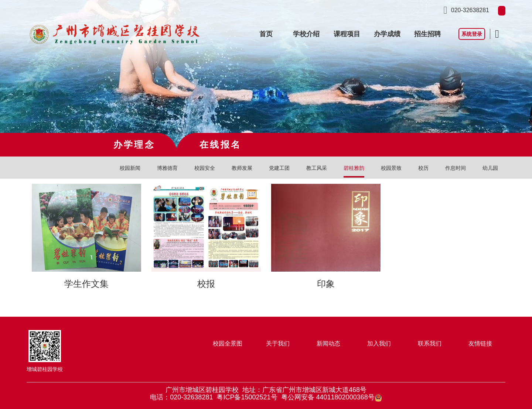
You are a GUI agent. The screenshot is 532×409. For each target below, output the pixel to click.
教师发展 (242, 168)
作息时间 (456, 168)
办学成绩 (387, 34)
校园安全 (205, 168)
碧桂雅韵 (354, 168)
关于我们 (278, 343)
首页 (266, 34)
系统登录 (472, 34)
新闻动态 (328, 343)
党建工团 (279, 168)
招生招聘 (427, 34)
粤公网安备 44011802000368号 (332, 397)
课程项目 (347, 34)
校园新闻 (130, 168)
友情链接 (480, 343)
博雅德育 (167, 168)
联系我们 (430, 343)
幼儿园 (490, 168)
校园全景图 (228, 343)
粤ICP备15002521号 (247, 397)
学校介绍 (306, 34)
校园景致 (391, 168)
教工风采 (317, 168)
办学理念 (134, 145)
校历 (423, 168)
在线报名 (220, 145)
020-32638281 (470, 10)
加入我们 (379, 343)
